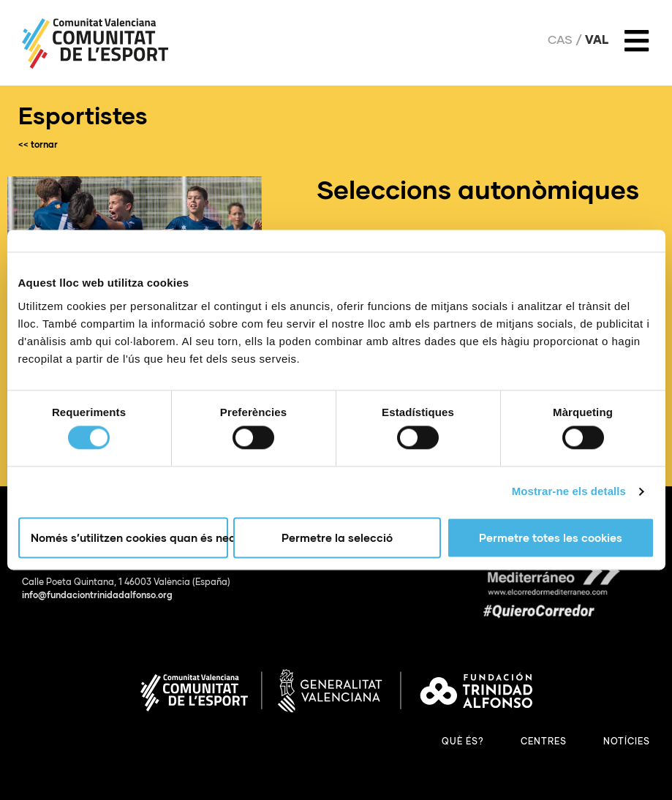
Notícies (627, 741)
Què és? (463, 741)
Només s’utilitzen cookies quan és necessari (129, 537)
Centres (544, 741)
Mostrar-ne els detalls (569, 492)
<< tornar (38, 144)
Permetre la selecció (337, 537)
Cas (560, 39)
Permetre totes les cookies (551, 537)
